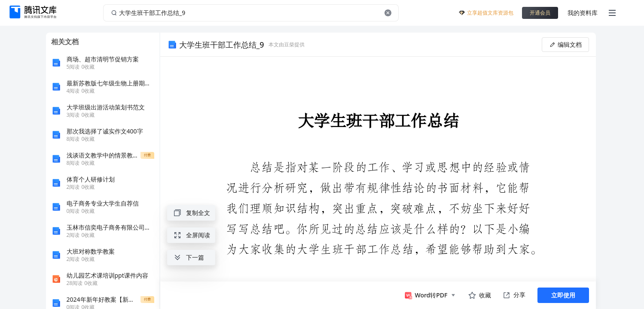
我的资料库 (583, 13)
